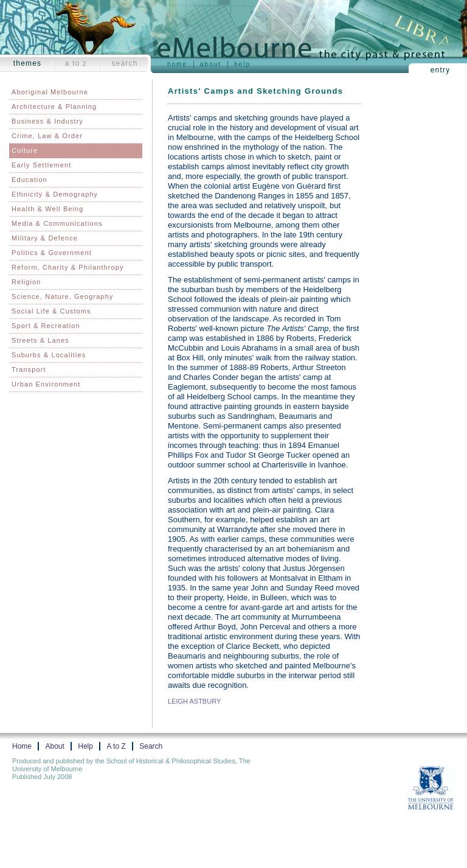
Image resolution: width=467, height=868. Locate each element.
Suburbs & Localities (49, 355)
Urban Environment (46, 384)
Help (242, 64)
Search (124, 63)
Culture (25, 150)
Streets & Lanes (40, 340)
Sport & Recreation (46, 326)
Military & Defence (45, 238)
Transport (29, 369)
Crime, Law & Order (47, 136)
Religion (26, 282)
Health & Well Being (48, 209)
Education (29, 180)
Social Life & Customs (51, 311)
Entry (441, 70)
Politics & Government (52, 253)
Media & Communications (57, 223)
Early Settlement (41, 165)
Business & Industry (47, 121)
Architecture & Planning (54, 107)
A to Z (76, 63)
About (211, 64)
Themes (28, 63)
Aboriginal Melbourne (50, 92)
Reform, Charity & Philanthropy (68, 267)
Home (177, 64)
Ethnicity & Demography (55, 194)
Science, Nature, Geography (62, 296)
